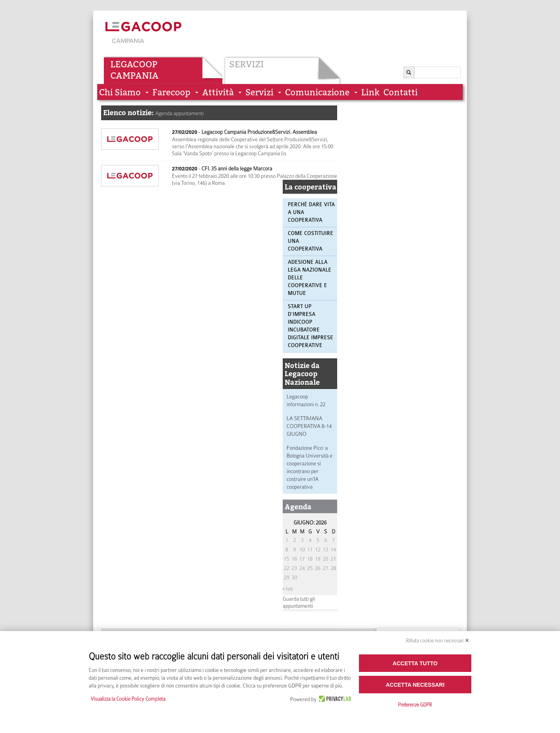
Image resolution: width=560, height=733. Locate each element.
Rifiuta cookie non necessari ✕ (438, 641)
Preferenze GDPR (415, 705)
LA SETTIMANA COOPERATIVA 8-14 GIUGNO (309, 426)
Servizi (246, 64)
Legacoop (134, 64)
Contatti (401, 92)
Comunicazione (317, 92)
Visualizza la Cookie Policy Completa (128, 699)
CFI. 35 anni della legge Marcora (237, 168)
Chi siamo (120, 92)
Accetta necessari (415, 685)
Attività (218, 92)
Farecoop (171, 92)
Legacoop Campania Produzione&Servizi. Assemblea (259, 132)
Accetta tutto (415, 663)
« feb (288, 589)
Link (370, 92)
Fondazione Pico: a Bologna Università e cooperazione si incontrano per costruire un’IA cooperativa (310, 467)
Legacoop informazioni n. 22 (306, 400)
